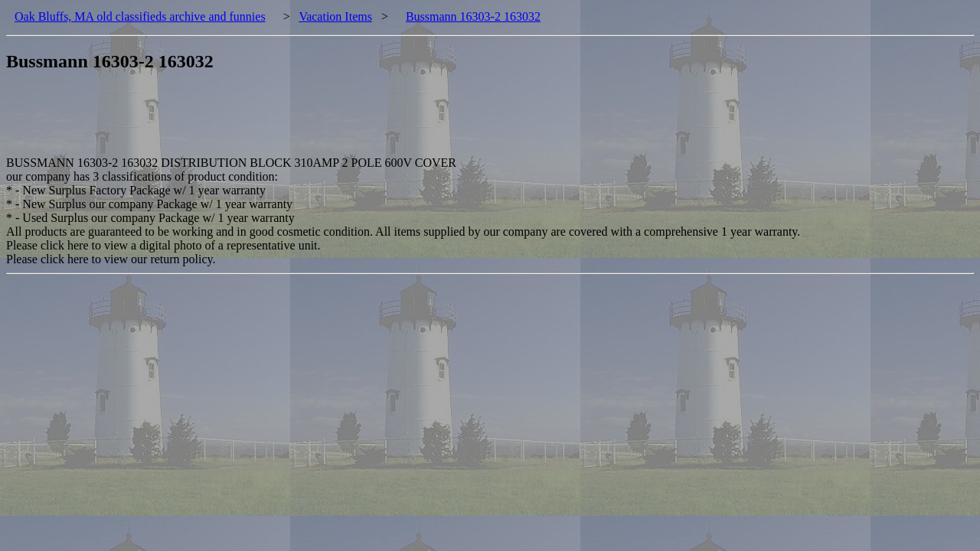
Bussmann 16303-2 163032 (473, 16)
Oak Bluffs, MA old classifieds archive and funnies (140, 16)
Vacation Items (335, 16)
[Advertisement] (285, 122)
